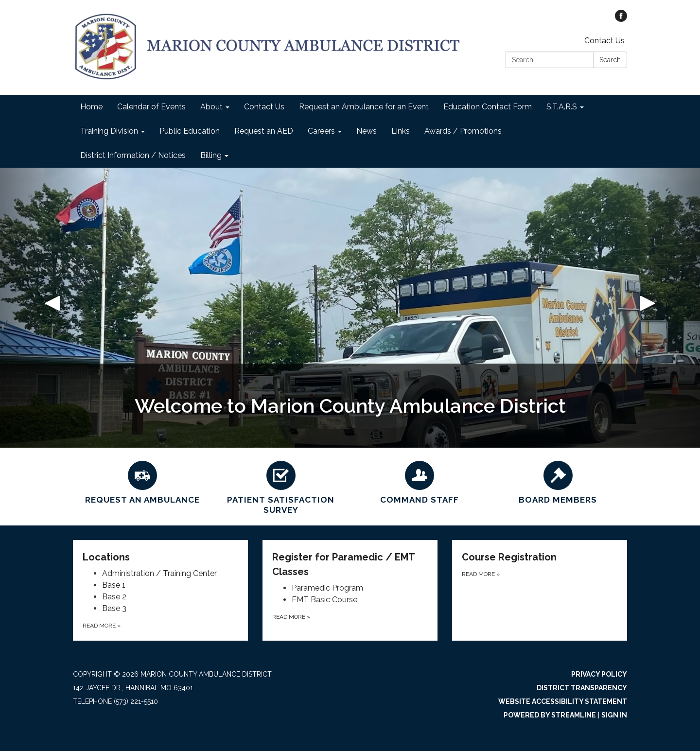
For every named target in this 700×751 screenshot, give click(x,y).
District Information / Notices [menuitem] (133, 155)
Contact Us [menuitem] (264, 107)
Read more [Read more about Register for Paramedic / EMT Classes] (291, 617)
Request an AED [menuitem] (264, 131)
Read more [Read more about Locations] (102, 626)
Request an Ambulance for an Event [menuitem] (364, 107)
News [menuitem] (367, 131)
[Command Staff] (419, 481)
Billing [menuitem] (211, 155)
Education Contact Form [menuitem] (488, 107)
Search (610, 60)
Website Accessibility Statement (563, 701)
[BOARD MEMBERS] (558, 481)
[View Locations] (160, 557)
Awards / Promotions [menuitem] (463, 131)
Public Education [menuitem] (190, 131)
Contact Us (604, 41)
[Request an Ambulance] (142, 481)
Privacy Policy (599, 674)
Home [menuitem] (91, 107)
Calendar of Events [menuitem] (151, 107)
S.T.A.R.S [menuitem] (562, 107)
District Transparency (582, 688)
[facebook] (621, 19)
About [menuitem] (211, 107)
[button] (52, 308)
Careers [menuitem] (321, 131)
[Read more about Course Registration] (540, 590)
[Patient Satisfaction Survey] (281, 487)
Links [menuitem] (401, 131)
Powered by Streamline (550, 715)
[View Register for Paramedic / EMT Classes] (350, 564)
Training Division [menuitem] (109, 131)
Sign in (614, 715)
